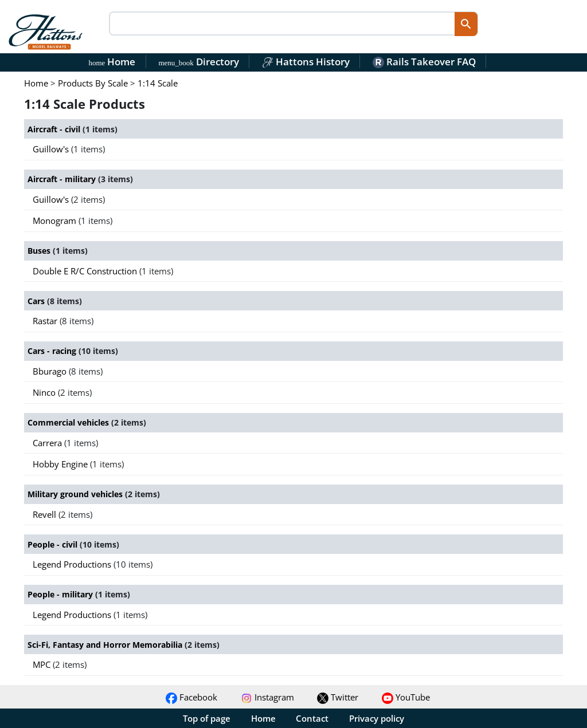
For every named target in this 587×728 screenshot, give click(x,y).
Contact (312, 718)
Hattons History (306, 62)
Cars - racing (53, 351)
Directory (198, 62)
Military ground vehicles (76, 494)
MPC (43, 664)
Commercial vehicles (69, 422)
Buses (40, 251)
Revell (46, 514)
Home (112, 62)
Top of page (207, 718)
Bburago (51, 371)
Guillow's (52, 149)
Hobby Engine (61, 464)
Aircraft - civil (55, 129)
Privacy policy (377, 718)
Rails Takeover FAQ (424, 62)
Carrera (48, 443)
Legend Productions (73, 564)
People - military (61, 594)
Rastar (46, 321)
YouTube (406, 697)
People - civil (54, 544)
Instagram (267, 697)
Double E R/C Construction (86, 271)
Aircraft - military (63, 179)
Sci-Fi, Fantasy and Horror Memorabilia (106, 645)
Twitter (338, 697)
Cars (37, 301)
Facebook (191, 697)
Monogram (56, 221)
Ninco (45, 392)
